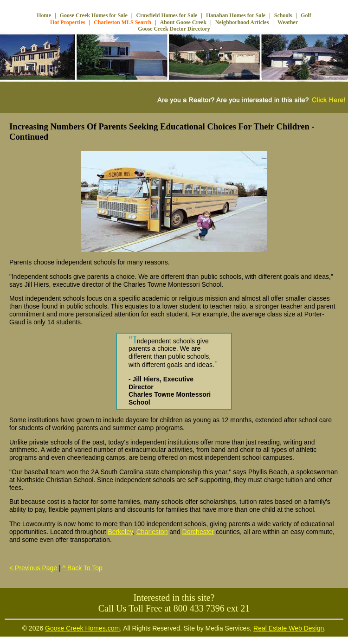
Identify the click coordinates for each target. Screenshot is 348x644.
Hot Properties (68, 22)
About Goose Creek (183, 22)
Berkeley (120, 532)
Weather (288, 22)
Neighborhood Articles (242, 22)
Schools (283, 15)
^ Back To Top (83, 568)
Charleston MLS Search (122, 22)
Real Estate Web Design (289, 628)
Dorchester (198, 532)
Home (44, 15)
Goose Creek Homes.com (82, 628)
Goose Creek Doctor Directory (174, 29)
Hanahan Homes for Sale (236, 15)
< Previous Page (33, 568)
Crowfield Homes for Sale (167, 15)
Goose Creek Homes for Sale (94, 15)
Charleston (152, 532)
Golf (306, 15)
